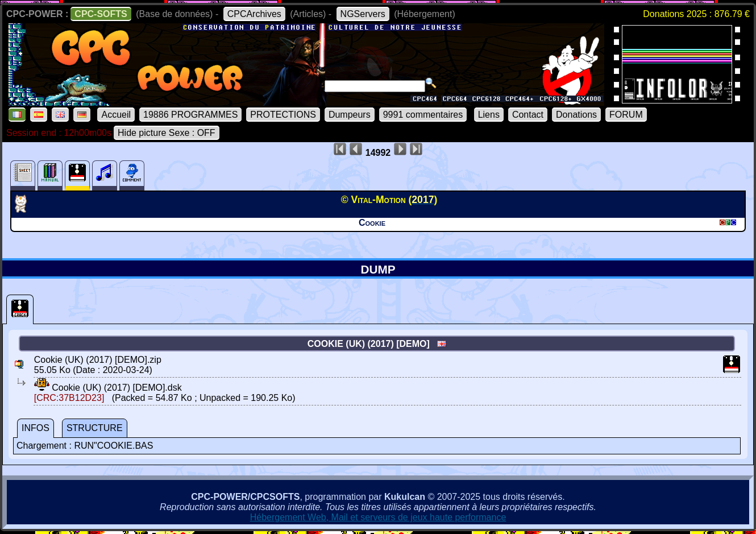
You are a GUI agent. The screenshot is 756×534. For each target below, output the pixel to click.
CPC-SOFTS (101, 14)
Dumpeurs (350, 115)
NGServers (363, 14)
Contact (528, 115)
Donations (576, 115)
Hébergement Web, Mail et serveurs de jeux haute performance (378, 517)
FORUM (626, 115)
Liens (489, 115)
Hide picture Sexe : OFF (167, 133)
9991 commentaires (423, 115)
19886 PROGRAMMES (190, 115)
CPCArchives (254, 14)
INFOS (36, 428)
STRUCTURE (95, 428)
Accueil (116, 115)
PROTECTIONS (283, 115)
